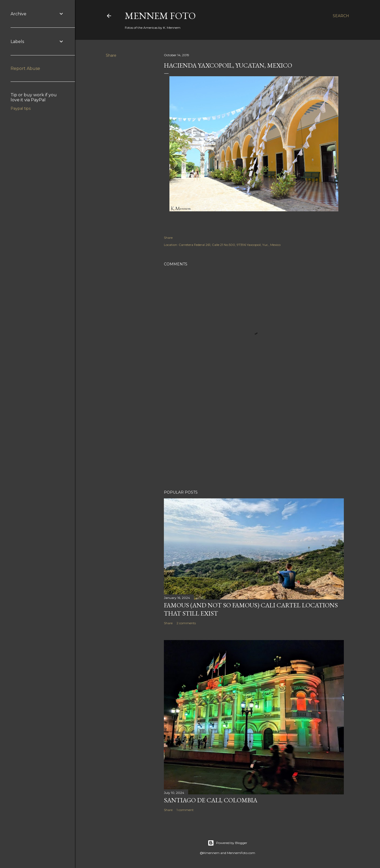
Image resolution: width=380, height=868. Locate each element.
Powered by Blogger (227, 843)
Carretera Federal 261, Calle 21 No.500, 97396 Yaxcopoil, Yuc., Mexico (230, 245)
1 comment (185, 810)
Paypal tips (21, 108)
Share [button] (111, 55)
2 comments (186, 623)
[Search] (341, 16)
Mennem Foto (160, 16)
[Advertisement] (254, 440)
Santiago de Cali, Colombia (211, 800)
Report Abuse (25, 68)
